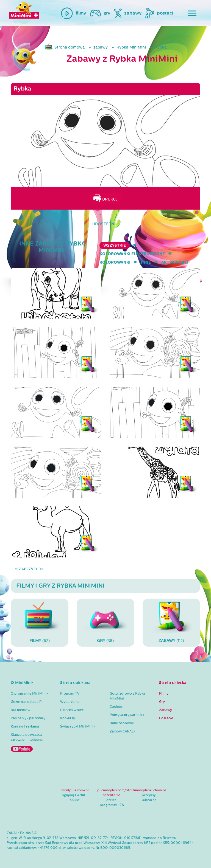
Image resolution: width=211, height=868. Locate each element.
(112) (171, 622)
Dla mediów (20, 710)
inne (146, 262)
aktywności (175, 262)
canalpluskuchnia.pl (150, 790)
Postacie (166, 718)
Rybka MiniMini (131, 47)
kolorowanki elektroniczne (132, 254)
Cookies (116, 707)
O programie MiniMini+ (29, 694)
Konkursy (68, 718)
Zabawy (166, 710)
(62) (40, 622)
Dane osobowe (122, 723)
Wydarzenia (70, 702)
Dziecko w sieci (72, 710)
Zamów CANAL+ (122, 731)
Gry (162, 702)
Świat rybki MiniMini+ (78, 726)
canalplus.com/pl (75, 790)
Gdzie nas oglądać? (26, 702)
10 (39, 569)
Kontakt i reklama (25, 726)
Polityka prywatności (127, 715)
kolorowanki (115, 262)
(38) (105, 622)
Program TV (70, 694)
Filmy (164, 694)
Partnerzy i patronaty (28, 718)
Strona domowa (70, 47)
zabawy (101, 47)
